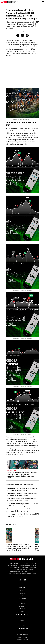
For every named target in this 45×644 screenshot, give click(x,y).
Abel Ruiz (10, 31)
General (22, 593)
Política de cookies (22, 637)
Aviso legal (22, 632)
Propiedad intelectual (22, 640)
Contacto (22, 625)
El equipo (22, 620)
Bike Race (16, 45)
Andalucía (9, 45)
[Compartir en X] (18, 35)
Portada (22, 591)
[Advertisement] (22, 72)
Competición (23, 606)
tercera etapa (21, 140)
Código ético (22, 623)
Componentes (23, 598)
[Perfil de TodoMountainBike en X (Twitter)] (20, 580)
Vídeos (23, 611)
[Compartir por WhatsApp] (27, 35)
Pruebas (22, 609)
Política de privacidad (22, 635)
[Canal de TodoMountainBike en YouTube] (25, 580)
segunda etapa (22, 494)
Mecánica (22, 604)
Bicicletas (22, 596)
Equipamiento (22, 601)
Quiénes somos (23, 618)
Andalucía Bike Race (28, 446)
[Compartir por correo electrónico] (22, 35)
